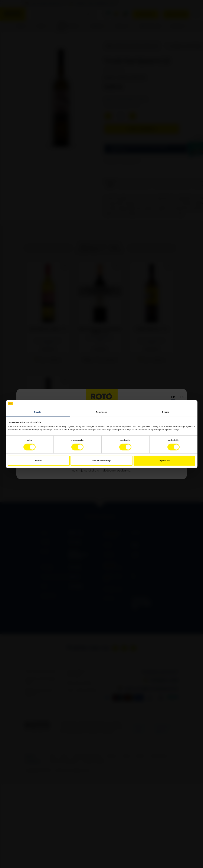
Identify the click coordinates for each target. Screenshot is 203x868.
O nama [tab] (165, 412)
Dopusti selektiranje (101, 461)
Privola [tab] (38, 412)
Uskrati (39, 461)
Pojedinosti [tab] (102, 412)
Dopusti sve (164, 461)
